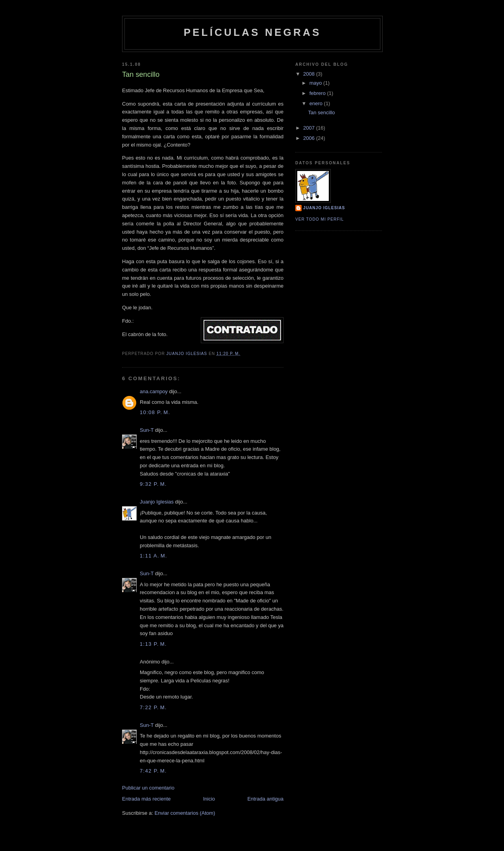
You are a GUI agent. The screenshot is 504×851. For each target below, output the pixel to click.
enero (317, 103)
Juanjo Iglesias (157, 502)
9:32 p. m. (153, 484)
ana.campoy (154, 391)
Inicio (209, 799)
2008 (310, 74)
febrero (318, 93)
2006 (310, 138)
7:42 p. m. (153, 771)
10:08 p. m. (155, 412)
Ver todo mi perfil (320, 219)
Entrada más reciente (146, 799)
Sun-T (147, 430)
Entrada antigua (265, 799)
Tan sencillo (321, 112)
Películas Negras (252, 32)
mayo (316, 83)
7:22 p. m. (153, 707)
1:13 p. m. (153, 644)
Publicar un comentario (148, 788)
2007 (310, 128)
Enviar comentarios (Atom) (185, 813)
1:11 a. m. (154, 556)
